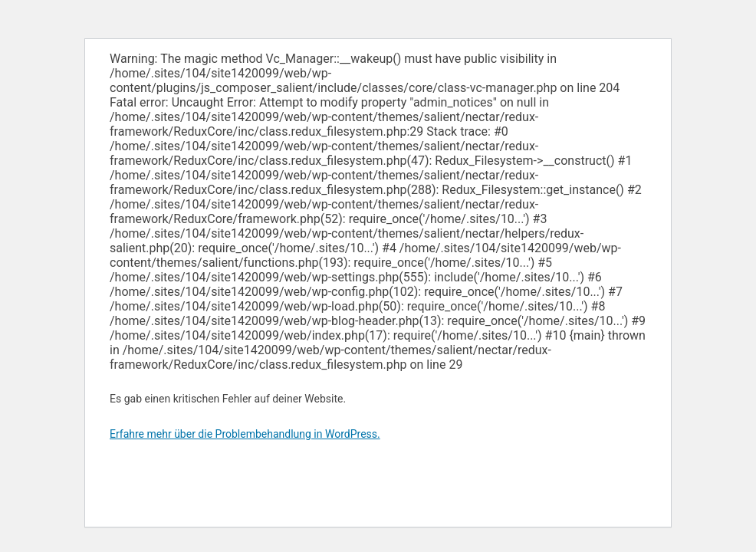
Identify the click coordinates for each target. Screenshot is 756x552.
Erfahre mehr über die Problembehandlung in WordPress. (245, 434)
